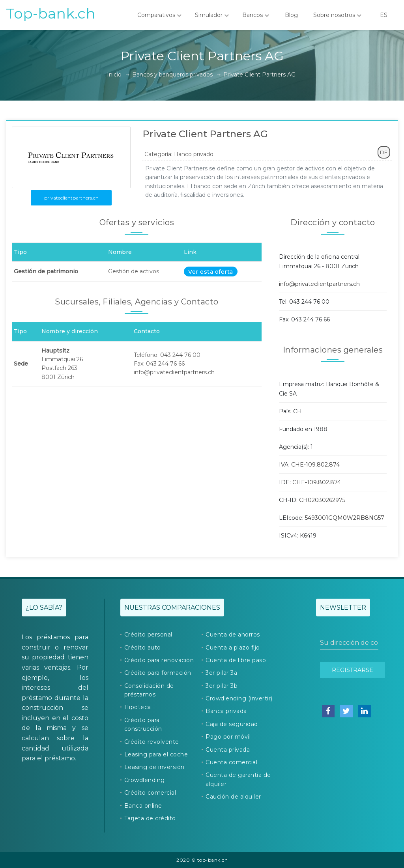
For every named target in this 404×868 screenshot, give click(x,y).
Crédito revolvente (152, 742)
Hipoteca (138, 707)
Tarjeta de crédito (150, 818)
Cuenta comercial (231, 762)
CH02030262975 (322, 500)
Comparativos (159, 15)
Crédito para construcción (143, 724)
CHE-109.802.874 (315, 465)
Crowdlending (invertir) (239, 698)
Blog (291, 15)
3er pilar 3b (222, 686)
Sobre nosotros (337, 15)
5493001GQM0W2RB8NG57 (345, 518)
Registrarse (353, 670)
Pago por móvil (228, 737)
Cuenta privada (228, 750)
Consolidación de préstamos (149, 690)
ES (383, 15)
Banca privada (226, 711)
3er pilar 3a (221, 673)
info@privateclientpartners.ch (319, 284)
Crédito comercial (150, 793)
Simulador (212, 15)
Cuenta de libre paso (236, 660)
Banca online (143, 806)
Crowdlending (145, 780)
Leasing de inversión (154, 767)
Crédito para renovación (159, 660)
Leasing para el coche (156, 754)
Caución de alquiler (233, 797)
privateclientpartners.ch (71, 198)
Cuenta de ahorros (233, 635)
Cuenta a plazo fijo (233, 648)
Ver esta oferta (211, 272)
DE (384, 152)
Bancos (256, 15)
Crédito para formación (158, 673)
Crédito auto (143, 648)
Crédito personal (148, 635)
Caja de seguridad (232, 724)
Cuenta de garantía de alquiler (238, 779)
